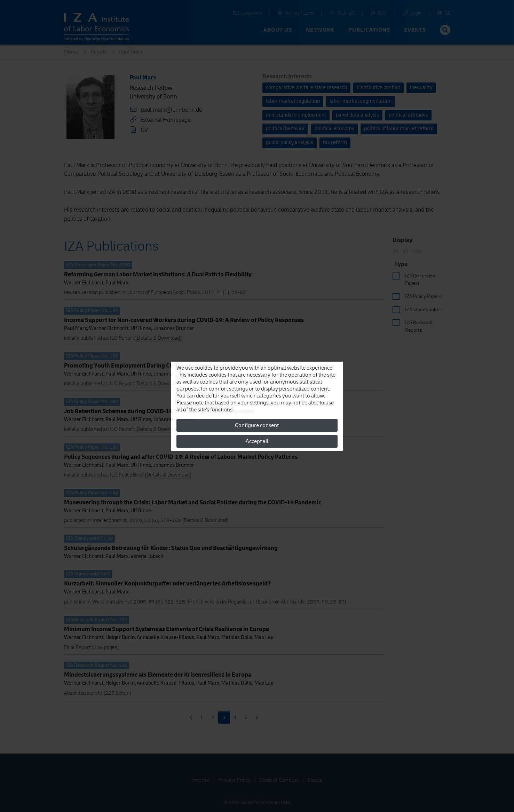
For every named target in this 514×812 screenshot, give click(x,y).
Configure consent (257, 425)
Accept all (257, 441)
